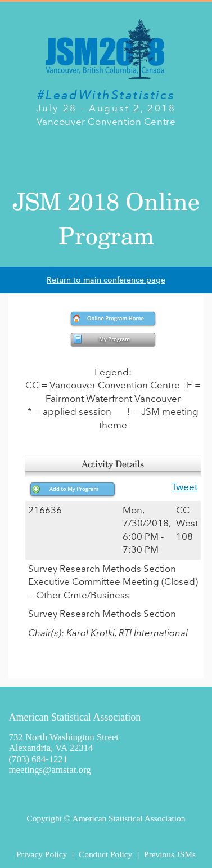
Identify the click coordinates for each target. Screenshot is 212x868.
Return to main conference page (106, 280)
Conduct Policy (105, 854)
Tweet (185, 487)
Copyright (44, 818)
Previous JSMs (170, 854)
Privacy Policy (42, 854)
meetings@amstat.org (50, 770)
